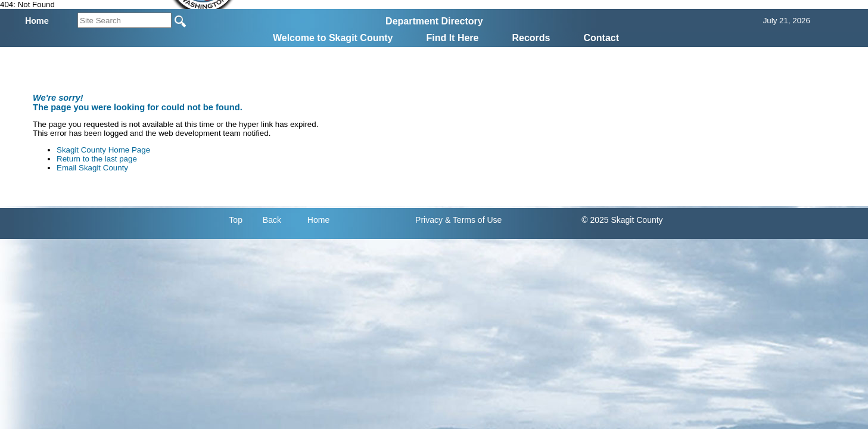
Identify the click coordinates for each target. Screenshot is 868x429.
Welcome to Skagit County (333, 38)
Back (272, 220)
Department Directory (434, 21)
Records (531, 38)
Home (318, 220)
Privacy (429, 220)
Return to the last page (97, 159)
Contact (602, 38)
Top (236, 220)
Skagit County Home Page (103, 150)
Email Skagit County (92, 168)
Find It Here (452, 38)
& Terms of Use (473, 220)
